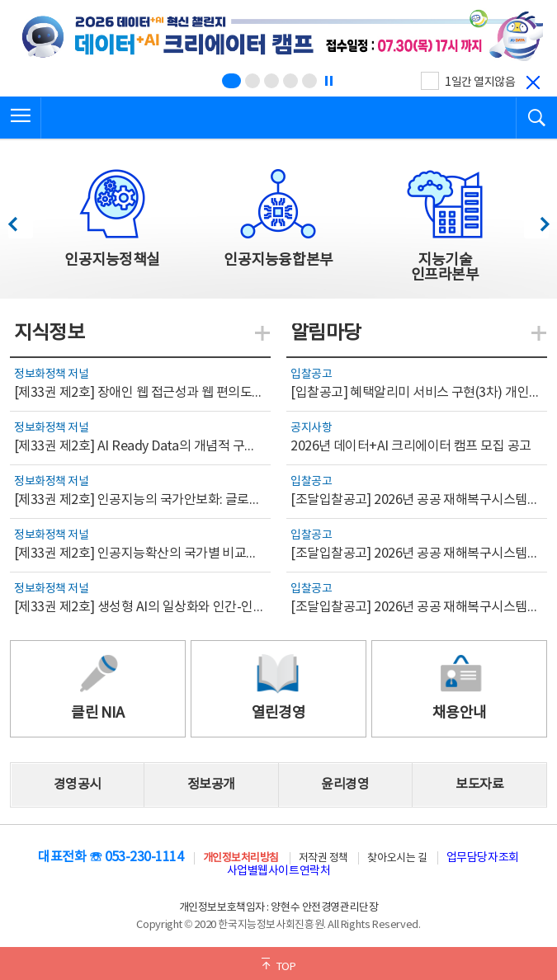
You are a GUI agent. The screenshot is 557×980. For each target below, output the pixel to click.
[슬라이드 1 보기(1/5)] (231, 81)
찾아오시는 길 (397, 858)
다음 (536, 220)
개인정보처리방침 (241, 858)
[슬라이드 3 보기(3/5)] (271, 81)
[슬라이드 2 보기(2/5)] (253, 81)
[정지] (328, 81)
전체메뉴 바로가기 (0, 0)
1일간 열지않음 (480, 82)
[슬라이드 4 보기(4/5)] (290, 81)
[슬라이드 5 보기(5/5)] (309, 81)
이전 (20, 220)
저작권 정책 (323, 858)
